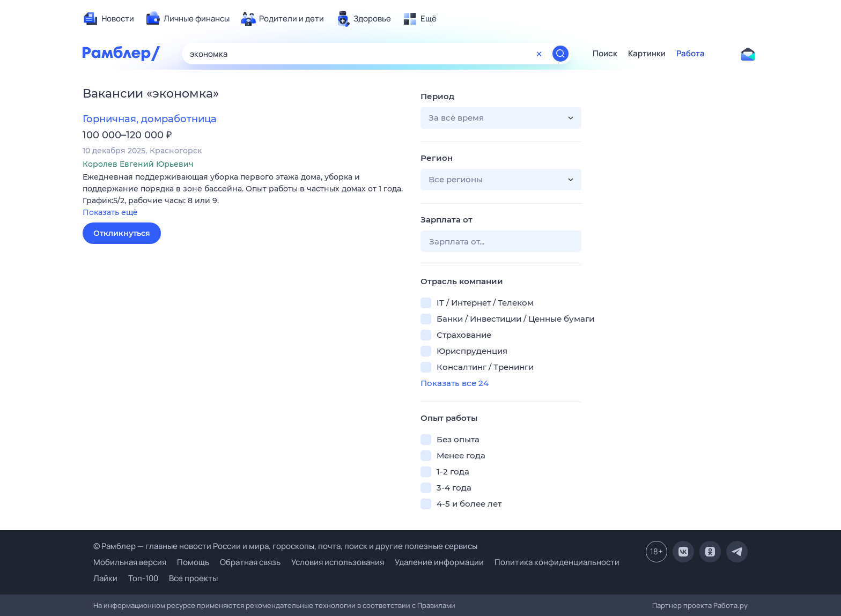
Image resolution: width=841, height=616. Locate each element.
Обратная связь (250, 562)
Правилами (436, 605)
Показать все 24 (455, 383)
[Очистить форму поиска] (539, 54)
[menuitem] (108, 19)
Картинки (647, 54)
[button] (244, 195)
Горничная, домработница (150, 119)
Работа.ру (731, 605)
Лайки (105, 578)
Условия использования (338, 562)
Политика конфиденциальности (557, 562)
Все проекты (193, 578)
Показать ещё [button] (110, 212)
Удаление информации (439, 562)
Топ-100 (143, 578)
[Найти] (560, 54)
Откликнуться (122, 233)
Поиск (605, 54)
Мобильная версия (130, 562)
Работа (691, 54)
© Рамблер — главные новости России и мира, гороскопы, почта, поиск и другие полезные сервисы (285, 546)
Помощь (193, 562)
